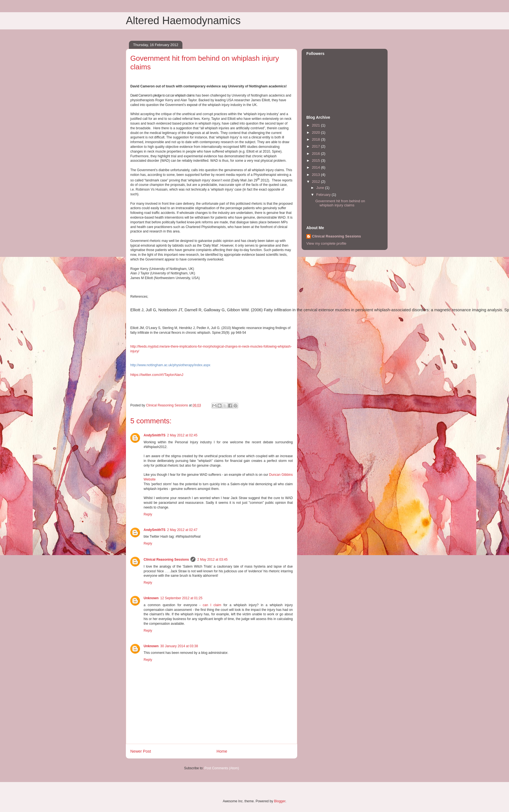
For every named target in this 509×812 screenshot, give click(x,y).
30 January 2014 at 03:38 (179, 646)
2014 (316, 167)
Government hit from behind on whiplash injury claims (340, 203)
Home (222, 751)
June (321, 188)
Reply (148, 514)
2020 (316, 132)
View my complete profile (326, 243)
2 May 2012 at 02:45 (182, 435)
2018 (316, 139)
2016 (316, 154)
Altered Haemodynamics (183, 21)
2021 (316, 125)
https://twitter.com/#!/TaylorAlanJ (157, 375)
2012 (316, 182)
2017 (316, 146)
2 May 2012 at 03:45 (212, 560)
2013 (316, 175)
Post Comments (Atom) (222, 768)
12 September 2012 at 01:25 (181, 598)
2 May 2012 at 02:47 (182, 530)
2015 (316, 160)
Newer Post (141, 751)
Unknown (151, 598)
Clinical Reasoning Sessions (166, 560)
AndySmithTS (155, 435)
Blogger (280, 801)
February (324, 195)
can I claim (212, 605)
